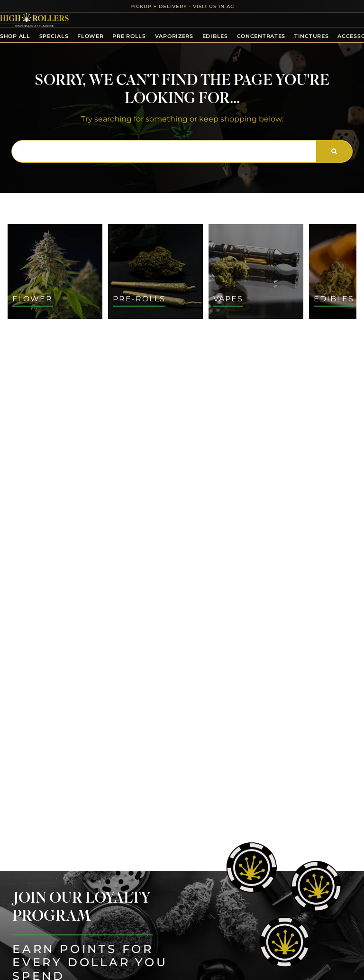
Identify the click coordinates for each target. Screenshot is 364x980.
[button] (339, 955)
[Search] (334, 151)
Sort (73, 333)
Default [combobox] (77, 343)
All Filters (29, 343)
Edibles (215, 36)
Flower (90, 36)
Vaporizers (174, 36)
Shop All (15, 36)
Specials (54, 36)
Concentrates (261, 36)
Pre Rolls (129, 36)
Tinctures (311, 36)
